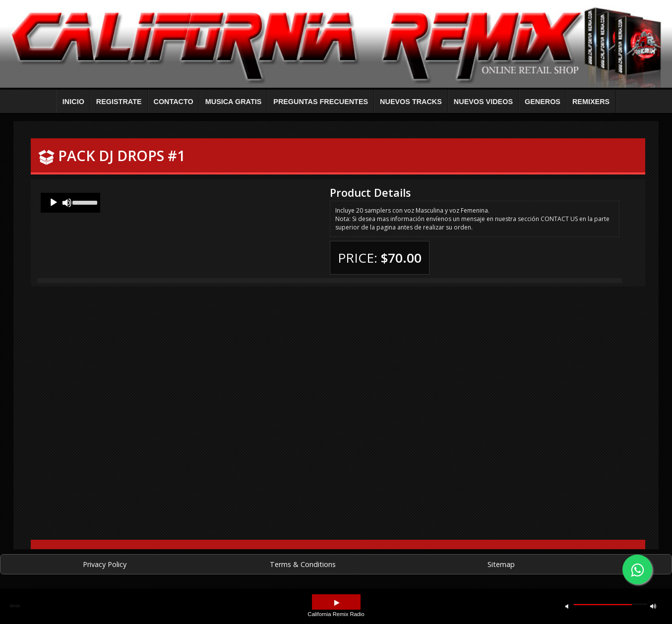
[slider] (84, 202)
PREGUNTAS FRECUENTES (321, 102)
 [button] (337, 603)
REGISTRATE (119, 102)
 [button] (653, 606)
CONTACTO (174, 102)
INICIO (73, 102)
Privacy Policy (105, 564)
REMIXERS (591, 102)
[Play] (54, 203)
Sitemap (501, 564)
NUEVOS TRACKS (411, 102)
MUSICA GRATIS (234, 102)
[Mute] (67, 203)
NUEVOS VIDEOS (483, 102)
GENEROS (543, 102)
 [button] (567, 606)
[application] (70, 203)
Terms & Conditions (303, 564)
